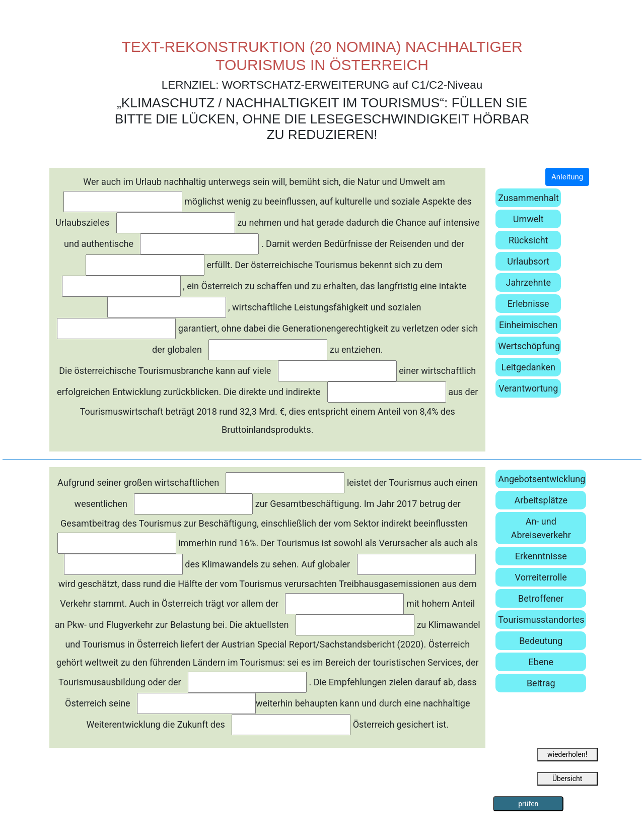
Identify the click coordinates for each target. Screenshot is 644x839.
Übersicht (567, 779)
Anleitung (567, 177)
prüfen (528, 804)
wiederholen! (567, 754)
